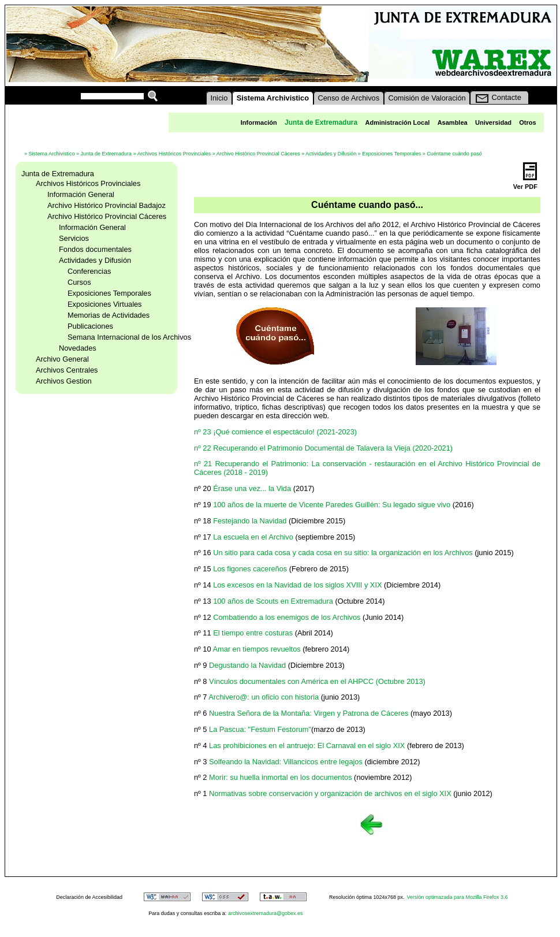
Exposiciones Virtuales (105, 304)
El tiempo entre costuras (253, 633)
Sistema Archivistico (52, 154)
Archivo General (62, 359)
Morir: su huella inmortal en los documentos (281, 777)
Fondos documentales (95, 249)
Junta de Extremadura (107, 154)
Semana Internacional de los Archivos (129, 337)
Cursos (79, 282)
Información (259, 122)
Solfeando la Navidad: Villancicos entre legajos (286, 762)
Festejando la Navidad (250, 521)
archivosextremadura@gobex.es (266, 913)
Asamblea (453, 122)
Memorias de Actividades (109, 315)
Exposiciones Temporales (391, 154)
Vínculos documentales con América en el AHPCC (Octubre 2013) (317, 681)
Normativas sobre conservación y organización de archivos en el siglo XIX (330, 793)
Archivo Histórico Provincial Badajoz (107, 205)
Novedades (78, 348)
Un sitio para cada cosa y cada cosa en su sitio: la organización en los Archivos (343, 553)
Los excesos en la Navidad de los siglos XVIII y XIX (297, 585)
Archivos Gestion (64, 381)
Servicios (74, 238)
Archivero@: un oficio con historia (264, 697)
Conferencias (89, 271)
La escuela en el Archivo (253, 537)
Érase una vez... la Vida (252, 488)
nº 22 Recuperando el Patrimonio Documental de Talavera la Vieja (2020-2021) (323, 448)
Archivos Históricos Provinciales (174, 154)
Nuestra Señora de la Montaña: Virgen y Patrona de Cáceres (309, 713)
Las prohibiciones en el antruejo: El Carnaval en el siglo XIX (307, 745)
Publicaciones (90, 326)
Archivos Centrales (67, 370)
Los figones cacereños (250, 569)
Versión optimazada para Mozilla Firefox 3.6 (458, 897)
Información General (81, 194)
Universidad (493, 122)
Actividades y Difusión (331, 154)
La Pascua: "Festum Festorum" (260, 729)
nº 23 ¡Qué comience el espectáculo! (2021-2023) (275, 432)
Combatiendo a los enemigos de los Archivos (287, 617)
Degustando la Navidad (247, 665)
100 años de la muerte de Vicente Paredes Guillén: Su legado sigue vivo (332, 505)
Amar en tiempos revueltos (256, 649)
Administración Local (397, 122)
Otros (527, 122)
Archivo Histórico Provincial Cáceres (258, 154)
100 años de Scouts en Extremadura (273, 601)
